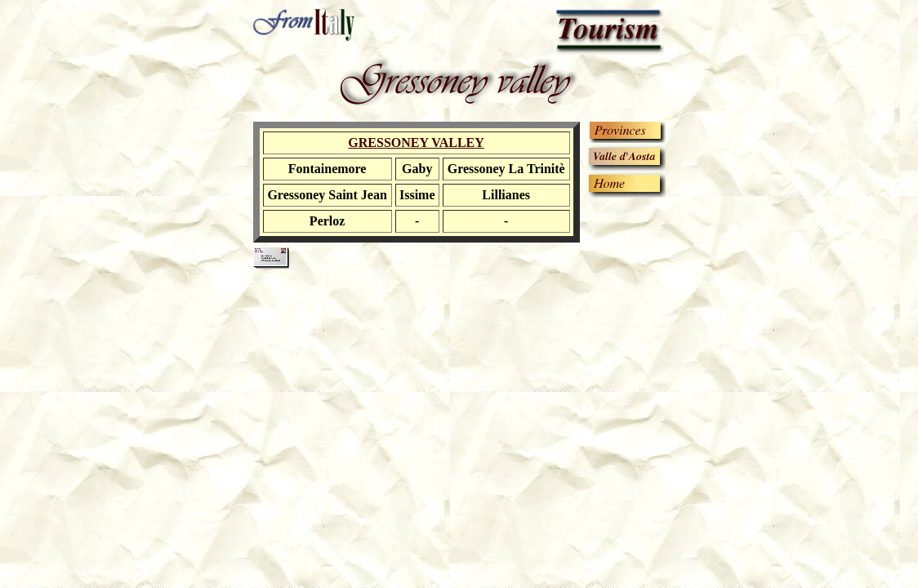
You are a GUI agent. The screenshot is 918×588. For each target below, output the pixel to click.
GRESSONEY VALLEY (416, 143)
